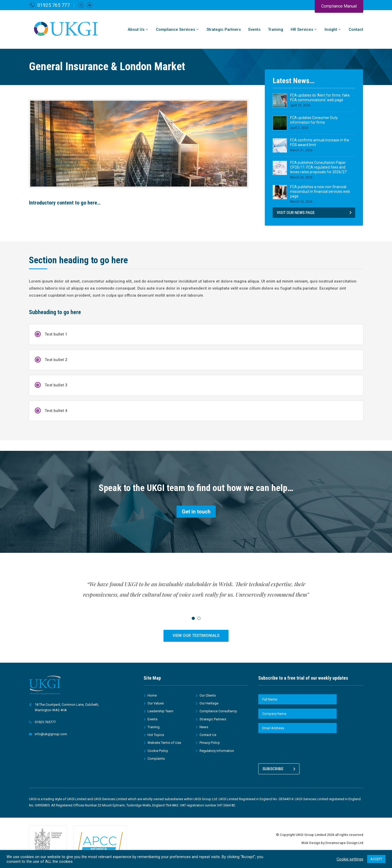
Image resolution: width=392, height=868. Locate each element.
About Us (136, 30)
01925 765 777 (54, 5)
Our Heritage (209, 703)
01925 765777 (45, 722)
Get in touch (196, 512)
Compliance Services (175, 30)
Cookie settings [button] (350, 859)
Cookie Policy (158, 751)
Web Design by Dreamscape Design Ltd (332, 843)
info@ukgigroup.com (51, 734)
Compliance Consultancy (218, 711)
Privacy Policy (210, 743)
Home (152, 695)
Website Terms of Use (164, 743)
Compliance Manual (339, 6)
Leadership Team (160, 711)
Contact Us (208, 735)
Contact (356, 30)
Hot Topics (156, 735)
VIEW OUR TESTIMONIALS (196, 636)
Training (276, 30)
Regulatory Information (217, 751)
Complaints (156, 759)
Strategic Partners (224, 30)
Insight (331, 30)
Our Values (156, 703)
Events (254, 30)
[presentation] (298, 747)
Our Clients (208, 695)
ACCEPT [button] (376, 859)
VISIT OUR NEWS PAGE (296, 213)
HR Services (302, 30)
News (204, 727)
